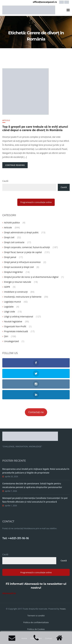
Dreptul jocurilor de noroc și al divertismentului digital (31, 277)
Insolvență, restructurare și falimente (23, 297)
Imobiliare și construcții (16, 292)
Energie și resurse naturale (18, 282)
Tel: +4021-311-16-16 (16, 538)
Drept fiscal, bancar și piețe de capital (23, 252)
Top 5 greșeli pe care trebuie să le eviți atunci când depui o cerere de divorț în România (35, 128)
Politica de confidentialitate (36, 622)
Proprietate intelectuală (16, 331)
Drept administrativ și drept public (21, 232)
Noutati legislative (13, 321)
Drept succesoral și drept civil (19, 267)
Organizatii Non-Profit (15, 326)
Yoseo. (63, 609)
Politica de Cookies (36, 629)
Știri (6, 336)
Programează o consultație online (36, 202)
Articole (6, 120)
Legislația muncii (13, 302)
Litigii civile (10, 312)
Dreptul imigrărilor (14, 272)
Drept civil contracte (14, 242)
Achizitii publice (12, 223)
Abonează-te (9, 593)
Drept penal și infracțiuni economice (22, 262)
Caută (5, 181)
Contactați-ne (36, 412)
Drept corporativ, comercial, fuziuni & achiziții (27, 247)
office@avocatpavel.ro (45, 2)
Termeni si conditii (36, 616)
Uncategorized (11, 341)
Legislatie (9, 307)
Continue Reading (15, 165)
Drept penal (10, 257)
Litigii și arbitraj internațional (19, 317)
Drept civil (9, 237)
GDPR (7, 287)
